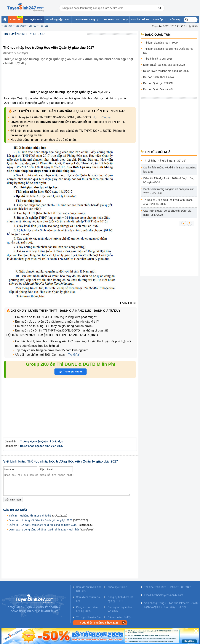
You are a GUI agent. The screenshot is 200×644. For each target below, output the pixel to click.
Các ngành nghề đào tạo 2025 (120, 609)
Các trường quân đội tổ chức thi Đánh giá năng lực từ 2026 (167, 213)
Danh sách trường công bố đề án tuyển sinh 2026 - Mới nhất (44, 530)
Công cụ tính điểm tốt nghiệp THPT (120, 599)
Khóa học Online (117, 587)
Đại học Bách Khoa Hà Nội (159, 77)
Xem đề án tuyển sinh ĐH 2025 (89, 589)
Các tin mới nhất (15, 510)
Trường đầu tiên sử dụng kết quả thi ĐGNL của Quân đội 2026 (168, 202)
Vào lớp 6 (8, 26)
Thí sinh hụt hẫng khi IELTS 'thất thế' (30, 516)
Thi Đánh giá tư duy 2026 (158, 59)
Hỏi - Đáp (44, 26)
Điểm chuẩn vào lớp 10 (119, 619)
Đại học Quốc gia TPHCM (158, 83)
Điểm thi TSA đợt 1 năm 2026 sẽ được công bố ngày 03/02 (43, 525)
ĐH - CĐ (33, 26)
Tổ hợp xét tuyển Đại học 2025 (88, 619)
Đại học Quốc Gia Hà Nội (158, 89)
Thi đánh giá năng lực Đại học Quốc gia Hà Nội (168, 51)
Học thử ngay (101, 117)
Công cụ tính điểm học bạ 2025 (87, 609)
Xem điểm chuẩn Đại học (88, 599)
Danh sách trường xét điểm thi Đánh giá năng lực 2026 (41, 520)
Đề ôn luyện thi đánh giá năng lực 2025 (166, 71)
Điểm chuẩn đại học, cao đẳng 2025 (164, 65)
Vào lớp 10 (21, 26)
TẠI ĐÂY (74, 355)
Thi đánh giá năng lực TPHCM (161, 43)
